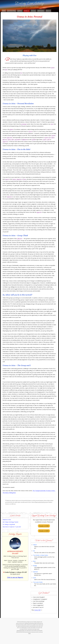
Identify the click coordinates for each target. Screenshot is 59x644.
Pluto (24, 179)
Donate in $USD (44, 531)
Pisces (30, 131)
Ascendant (18, 139)
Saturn (14, 179)
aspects (7, 179)
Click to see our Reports (15, 577)
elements (10, 197)
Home (4, 11)
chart (52, 124)
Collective (20, 239)
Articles (27, 11)
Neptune (19, 179)
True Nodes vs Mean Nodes (41, 555)
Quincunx (35, 572)
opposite (39, 212)
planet (12, 129)
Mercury (5, 139)
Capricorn (5, 141)
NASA (29, 634)
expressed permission (21, 631)
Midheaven (25, 139)
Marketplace (41, 11)
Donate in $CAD (44, 526)
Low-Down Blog (11, 11)
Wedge (35, 566)
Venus (9, 139)
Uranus (53, 68)
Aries (6, 70)
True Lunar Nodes (38, 582)
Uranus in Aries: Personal (29, 17)
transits (54, 135)
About (48, 11)
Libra (48, 139)
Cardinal (34, 139)
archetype (24, 124)
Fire (21, 73)
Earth (34, 578)
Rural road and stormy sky (41, 502)
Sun (50, 137)
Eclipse (35, 545)
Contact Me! (37, 610)
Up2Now (20, 11)
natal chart (10, 137)
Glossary (33, 11)
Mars (13, 139)
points (47, 137)
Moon (53, 137)
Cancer (45, 139)
